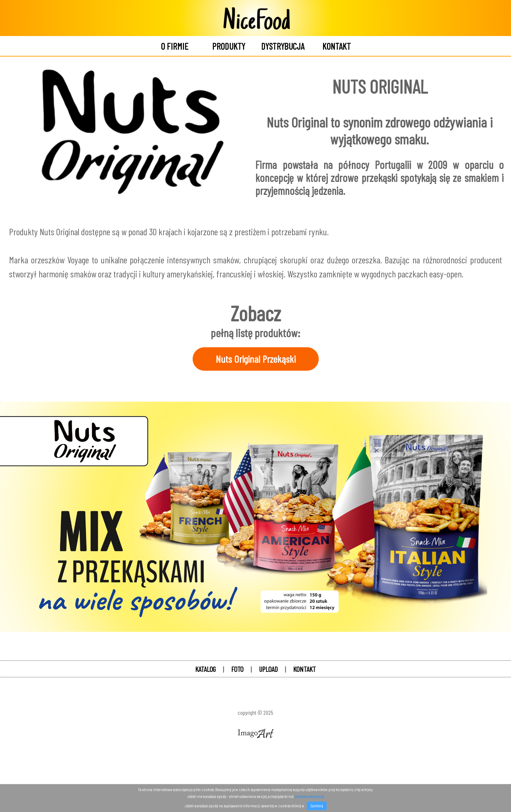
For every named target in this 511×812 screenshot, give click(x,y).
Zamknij (317, 806)
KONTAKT (304, 669)
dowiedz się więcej (309, 796)
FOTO (238, 669)
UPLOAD (268, 669)
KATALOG (206, 669)
